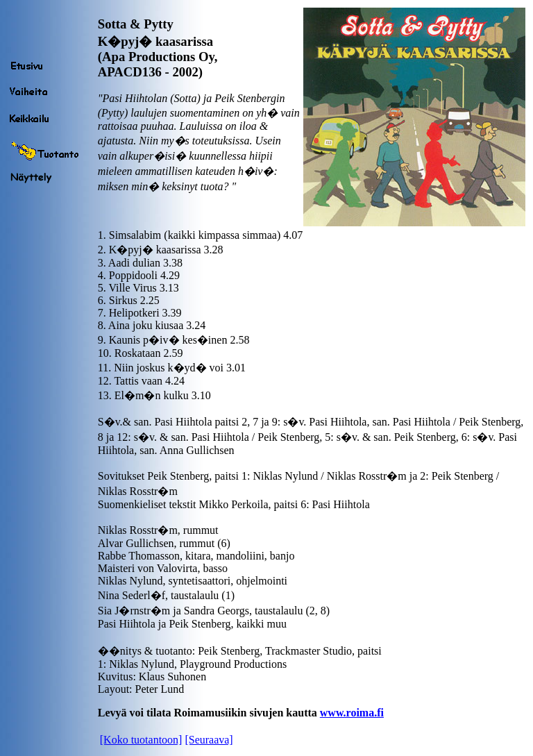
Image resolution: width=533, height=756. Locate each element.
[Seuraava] (209, 740)
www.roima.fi (352, 713)
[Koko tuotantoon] (141, 740)
